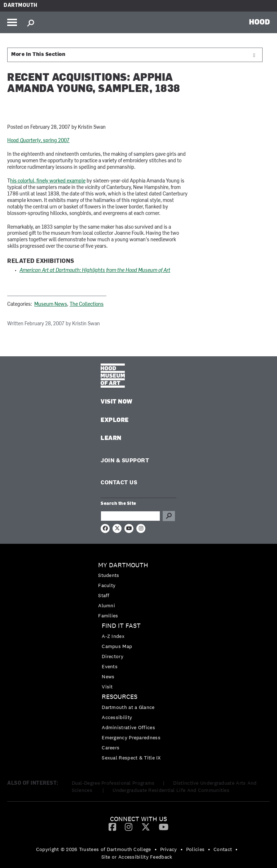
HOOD (260, 22)
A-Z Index (113, 636)
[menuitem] (138, 591)
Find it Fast (121, 626)
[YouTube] (164, 827)
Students (109, 575)
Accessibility (117, 717)
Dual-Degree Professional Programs (113, 783)
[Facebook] (112, 827)
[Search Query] (130, 516)
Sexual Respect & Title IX (131, 758)
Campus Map (117, 646)
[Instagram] (129, 827)
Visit (107, 687)
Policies (195, 849)
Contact (223, 849)
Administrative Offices (128, 727)
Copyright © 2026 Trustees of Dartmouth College (94, 849)
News (108, 677)
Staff (104, 595)
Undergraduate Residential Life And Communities (171, 790)
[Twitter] (146, 827)
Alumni (107, 605)
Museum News (51, 305)
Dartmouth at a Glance (128, 707)
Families (108, 616)
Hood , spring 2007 (38, 141)
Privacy (169, 849)
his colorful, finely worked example (48, 181)
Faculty (107, 585)
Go (169, 516)
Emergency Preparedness (131, 737)
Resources (120, 697)
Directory (113, 656)
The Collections (87, 305)
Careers (111, 748)
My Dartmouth (123, 565)
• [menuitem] (156, 849)
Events (110, 666)
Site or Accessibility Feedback (137, 857)
